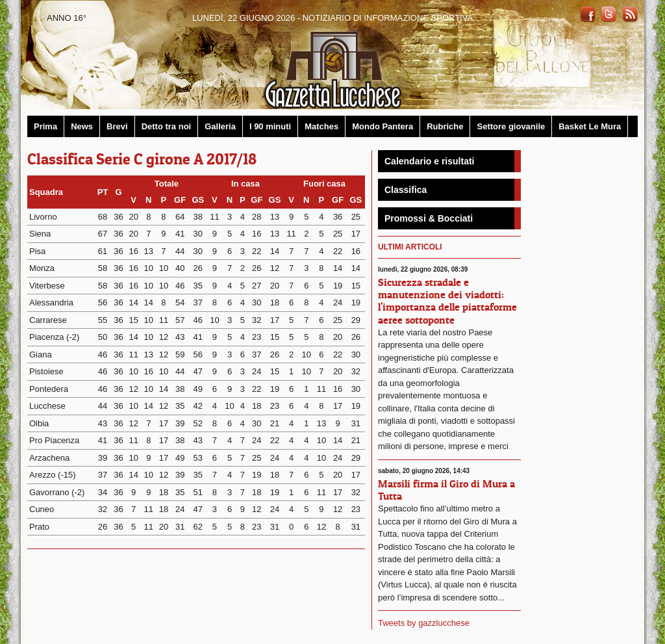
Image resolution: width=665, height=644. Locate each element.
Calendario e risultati (429, 161)
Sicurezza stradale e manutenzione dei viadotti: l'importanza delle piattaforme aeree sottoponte (447, 301)
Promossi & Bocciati (429, 218)
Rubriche (445, 126)
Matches (321, 126)
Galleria (220, 126)
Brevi (117, 126)
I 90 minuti (270, 126)
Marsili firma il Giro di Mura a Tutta (446, 490)
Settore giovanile (511, 126)
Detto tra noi (167, 126)
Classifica (406, 190)
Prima (45, 126)
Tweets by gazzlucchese (424, 623)
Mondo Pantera (383, 126)
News (82, 126)
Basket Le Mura (590, 126)
